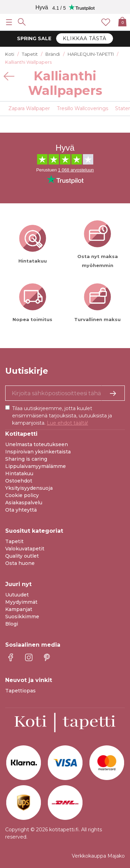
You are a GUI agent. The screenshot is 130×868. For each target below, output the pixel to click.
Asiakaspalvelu (24, 503)
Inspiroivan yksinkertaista (38, 452)
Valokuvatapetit (25, 549)
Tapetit (14, 541)
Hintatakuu (19, 473)
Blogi (12, 624)
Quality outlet (22, 556)
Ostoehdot (19, 481)
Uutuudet (17, 595)
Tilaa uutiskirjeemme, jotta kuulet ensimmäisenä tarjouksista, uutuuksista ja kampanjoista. (62, 416)
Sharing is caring (26, 459)
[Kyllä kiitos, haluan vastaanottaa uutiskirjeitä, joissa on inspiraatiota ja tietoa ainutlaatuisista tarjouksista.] (65, 393)
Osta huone (20, 563)
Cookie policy (22, 495)
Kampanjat (19, 609)
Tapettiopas (20, 691)
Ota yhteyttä (21, 510)
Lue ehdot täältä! (67, 423)
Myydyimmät (21, 602)
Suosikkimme (22, 617)
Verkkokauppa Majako (98, 856)
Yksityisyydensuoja (29, 488)
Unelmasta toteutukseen (37, 444)
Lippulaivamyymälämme (36, 466)
